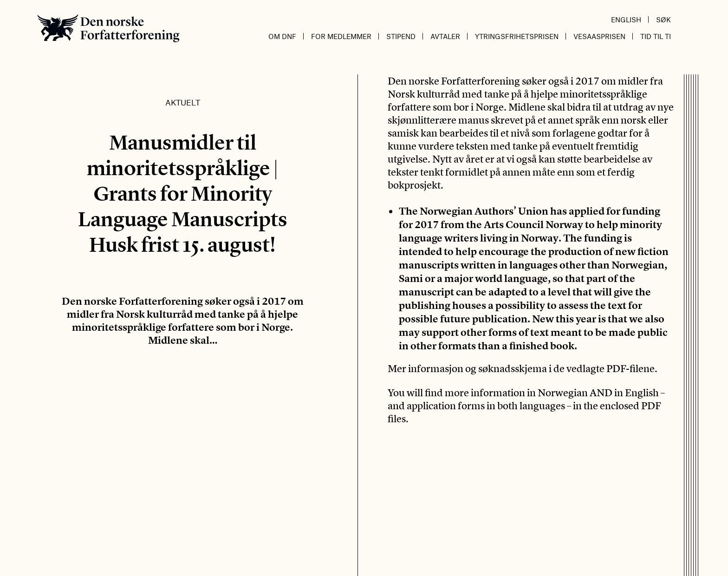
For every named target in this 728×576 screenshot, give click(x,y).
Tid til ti (656, 36)
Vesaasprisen (599, 36)
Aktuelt (183, 102)
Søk (663, 20)
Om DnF (282, 36)
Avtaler (445, 36)
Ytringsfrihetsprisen (517, 36)
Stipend (401, 36)
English (626, 20)
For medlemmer (341, 36)
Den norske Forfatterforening (108, 28)
